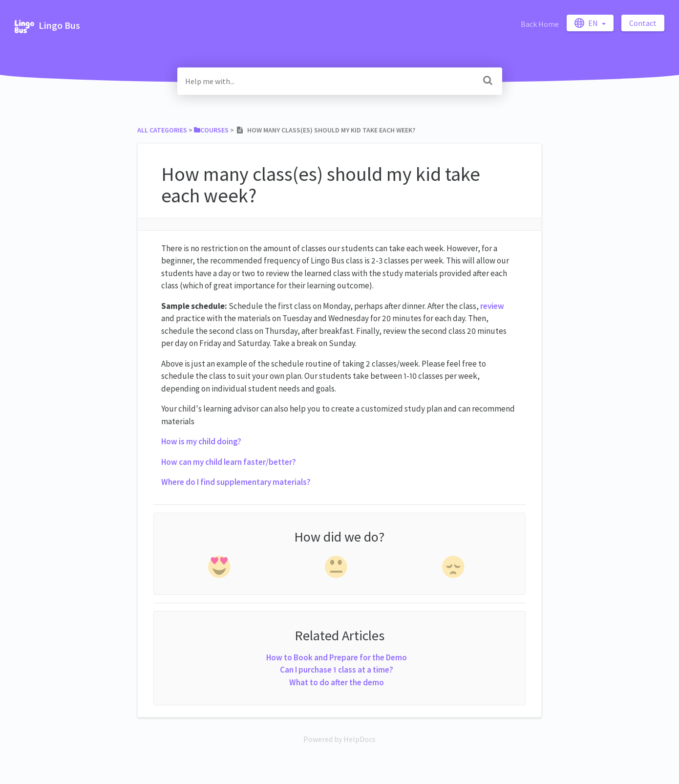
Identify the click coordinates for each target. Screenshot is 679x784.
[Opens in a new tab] (339, 739)
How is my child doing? (201, 441)
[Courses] (211, 130)
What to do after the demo (337, 682)
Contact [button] (643, 23)
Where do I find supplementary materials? (236, 482)
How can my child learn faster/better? (229, 462)
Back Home (540, 24)
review (492, 306)
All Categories (162, 130)
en (587, 23)
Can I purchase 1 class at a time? (337, 670)
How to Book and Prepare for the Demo (337, 657)
